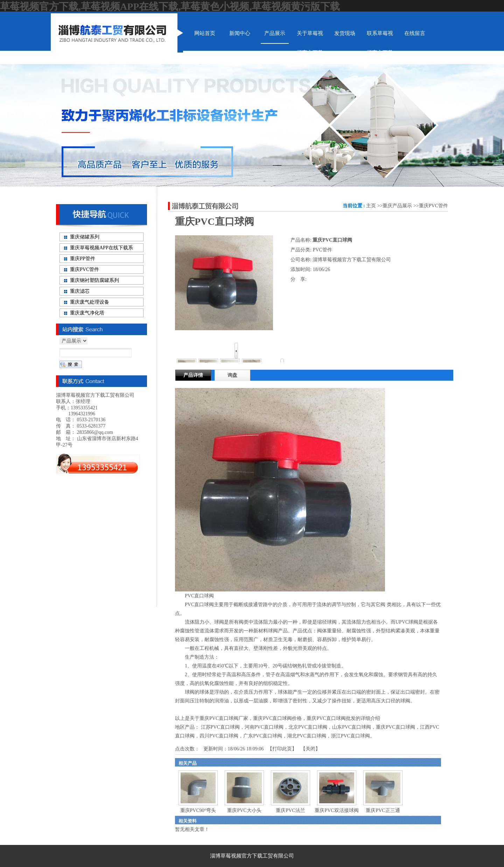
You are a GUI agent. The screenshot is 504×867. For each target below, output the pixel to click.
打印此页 (282, 749)
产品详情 (193, 375)
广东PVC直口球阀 (263, 736)
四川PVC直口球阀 (219, 736)
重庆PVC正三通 (383, 810)
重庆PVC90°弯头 (198, 810)
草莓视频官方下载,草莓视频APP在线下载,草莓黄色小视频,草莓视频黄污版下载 (170, 6)
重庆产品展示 (397, 206)
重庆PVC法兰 (290, 810)
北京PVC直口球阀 (308, 727)
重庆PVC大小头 (244, 810)
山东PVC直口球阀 (352, 727)
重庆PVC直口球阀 (395, 727)
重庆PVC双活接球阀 (337, 810)
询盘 (232, 375)
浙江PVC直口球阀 (351, 736)
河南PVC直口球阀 (264, 727)
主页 (371, 206)
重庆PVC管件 (433, 206)
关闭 (310, 749)
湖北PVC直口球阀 (306, 736)
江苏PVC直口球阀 (220, 727)
